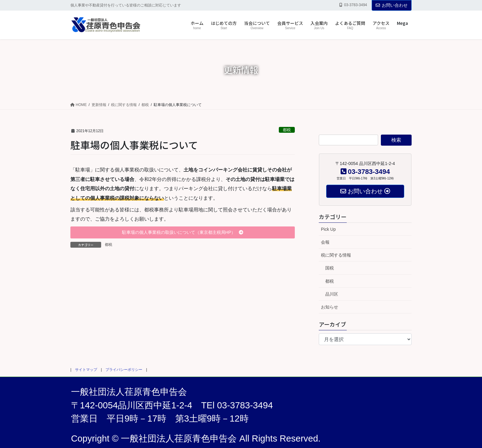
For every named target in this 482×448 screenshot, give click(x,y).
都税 (287, 130)
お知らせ (330, 307)
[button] (183, 233)
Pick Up (328, 229)
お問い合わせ (392, 5)
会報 (325, 242)
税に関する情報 (336, 255)
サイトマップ (86, 370)
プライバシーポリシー (124, 370)
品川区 (332, 294)
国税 (330, 268)
